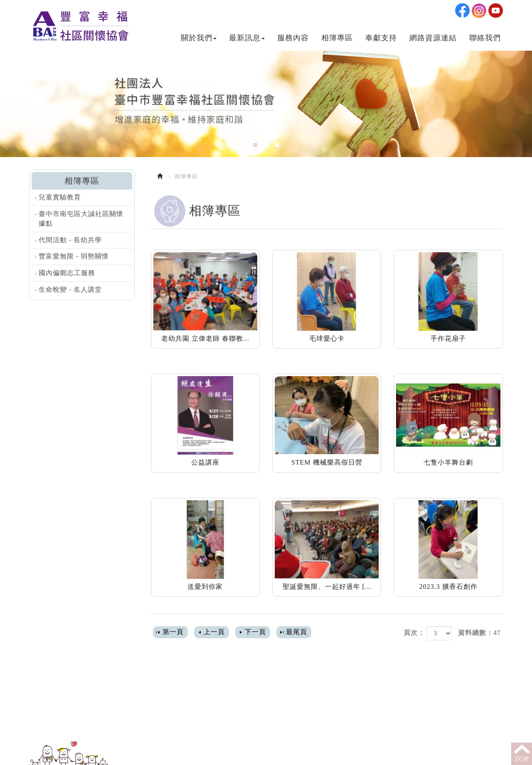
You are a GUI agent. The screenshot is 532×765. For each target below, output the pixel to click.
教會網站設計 (357, 752)
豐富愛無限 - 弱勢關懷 (74, 256)
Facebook (462, 9)
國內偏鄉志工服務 (67, 273)
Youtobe (496, 9)
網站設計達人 (311, 752)
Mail (168, 710)
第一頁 (173, 632)
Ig (479, 9)
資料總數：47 (479, 633)
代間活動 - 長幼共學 (70, 240)
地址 (167, 723)
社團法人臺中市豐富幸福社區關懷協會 (80, 23)
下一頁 (255, 632)
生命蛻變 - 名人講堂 (70, 289)
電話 (167, 696)
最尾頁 (297, 632)
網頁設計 (269, 752)
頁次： (414, 633)
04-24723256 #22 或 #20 (214, 696)
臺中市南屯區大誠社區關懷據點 (81, 219)
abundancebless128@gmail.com (226, 710)
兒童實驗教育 (60, 197)
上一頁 (214, 632)
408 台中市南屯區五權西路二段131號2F (239, 723)
